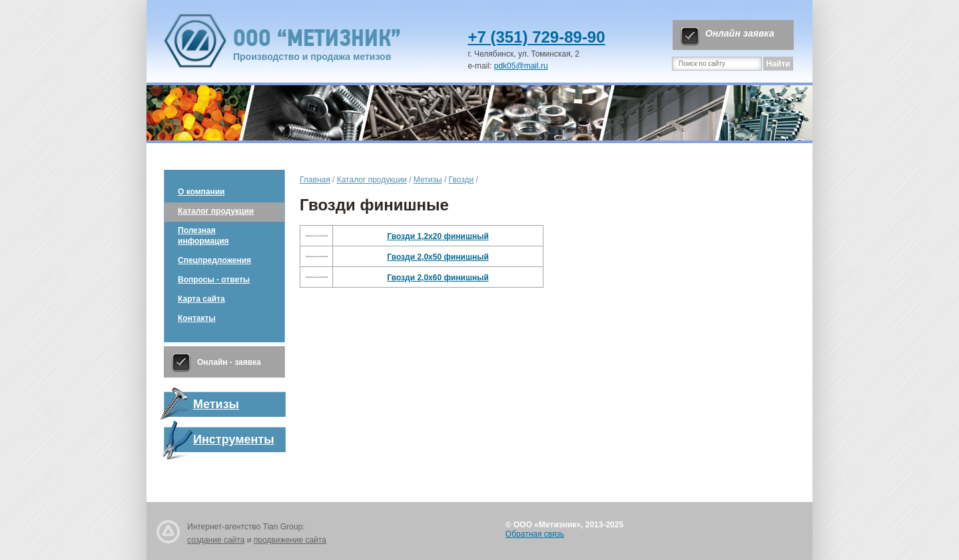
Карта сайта (201, 299)
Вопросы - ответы (214, 280)
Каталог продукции (216, 211)
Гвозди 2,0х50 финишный (438, 257)
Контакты (197, 318)
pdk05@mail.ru (521, 66)
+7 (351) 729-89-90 (536, 37)
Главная (315, 180)
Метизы (428, 180)
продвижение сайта (290, 540)
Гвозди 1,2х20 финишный (438, 236)
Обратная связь (535, 534)
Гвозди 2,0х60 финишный (438, 278)
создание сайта (216, 540)
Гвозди (462, 180)
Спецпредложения (214, 260)
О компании (201, 192)
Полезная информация (203, 236)
